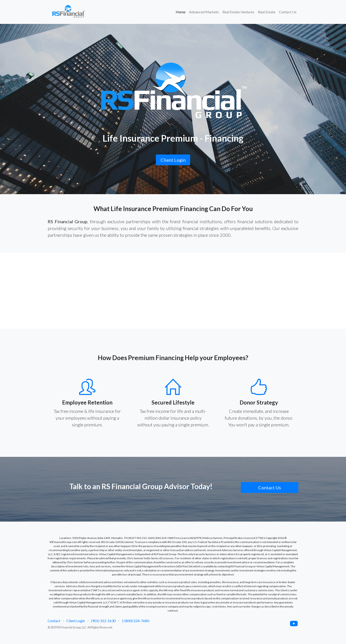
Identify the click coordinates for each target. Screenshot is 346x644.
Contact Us (288, 12)
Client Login (76, 621)
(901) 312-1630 (103, 621)
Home (181, 11)
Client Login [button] (173, 160)
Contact (54, 621)
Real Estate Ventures (238, 12)
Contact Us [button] (270, 488)
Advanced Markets (204, 12)
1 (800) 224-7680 (135, 621)
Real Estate (267, 12)
